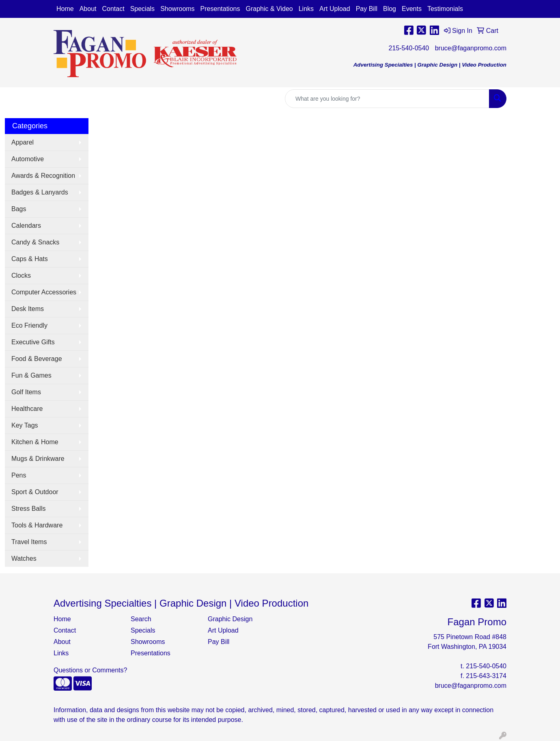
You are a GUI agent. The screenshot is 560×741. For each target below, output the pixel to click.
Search (141, 619)
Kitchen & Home (35, 442)
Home (65, 9)
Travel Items (29, 542)
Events (412, 9)
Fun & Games (31, 375)
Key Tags (25, 425)
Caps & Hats (30, 259)
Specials (142, 9)
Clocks (21, 275)
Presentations (220, 9)
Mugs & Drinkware (38, 459)
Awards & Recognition (43, 176)
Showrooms (177, 9)
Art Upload (335, 9)
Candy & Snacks (35, 242)
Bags (19, 209)
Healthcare (27, 409)
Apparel (23, 142)
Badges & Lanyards (40, 192)
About (88, 9)
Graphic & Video (269, 9)
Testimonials (445, 9)
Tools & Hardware (37, 525)
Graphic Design (230, 619)
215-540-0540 (409, 48)
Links (306, 9)
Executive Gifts (33, 342)
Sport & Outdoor (35, 492)
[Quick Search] (387, 99)
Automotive (28, 159)
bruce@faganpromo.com (471, 48)
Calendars (26, 226)
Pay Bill (367, 9)
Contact (113, 9)
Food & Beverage (37, 359)
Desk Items (28, 309)
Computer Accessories (44, 292)
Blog (390, 9)
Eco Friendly (29, 325)
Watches (24, 558)
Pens (19, 475)
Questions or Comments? (90, 670)
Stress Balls (28, 509)
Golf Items (26, 392)
